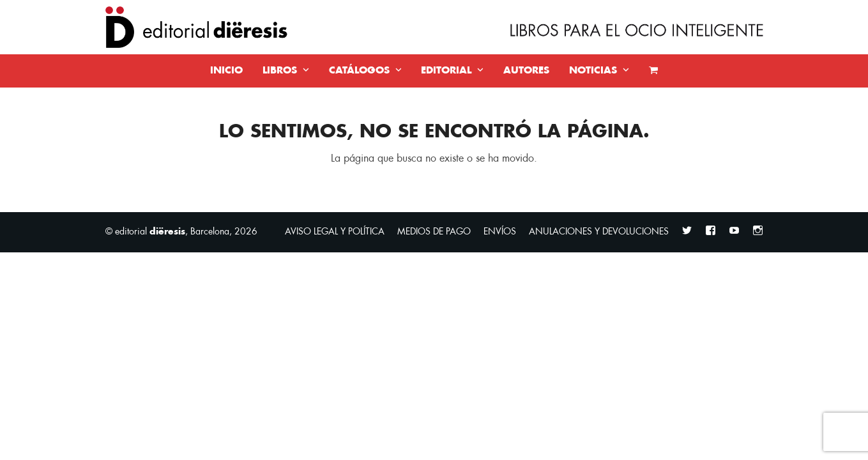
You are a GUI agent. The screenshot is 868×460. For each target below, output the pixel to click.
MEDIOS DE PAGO (434, 232)
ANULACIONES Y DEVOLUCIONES (599, 232)
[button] (653, 71)
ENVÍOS (500, 232)
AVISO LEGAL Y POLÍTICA (335, 232)
